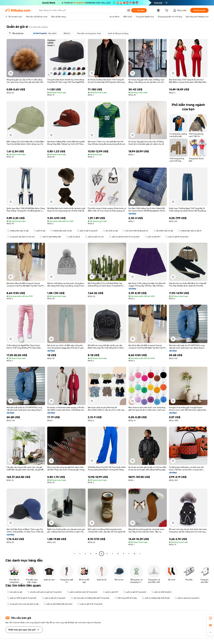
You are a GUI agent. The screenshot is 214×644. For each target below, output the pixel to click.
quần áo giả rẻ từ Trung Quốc (90, 604)
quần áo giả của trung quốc (54, 598)
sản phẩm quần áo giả (163, 231)
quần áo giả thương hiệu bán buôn (58, 604)
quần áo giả (39, 231)
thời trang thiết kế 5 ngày (126, 598)
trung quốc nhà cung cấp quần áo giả (23, 604)
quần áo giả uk (73, 237)
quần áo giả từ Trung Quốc (177, 237)
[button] (129, 10)
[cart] (167, 11)
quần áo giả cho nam (95, 237)
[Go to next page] (140, 554)
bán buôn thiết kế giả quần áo (136, 231)
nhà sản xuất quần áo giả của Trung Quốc (44, 592)
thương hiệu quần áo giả (18, 231)
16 (134, 554)
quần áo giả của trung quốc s (187, 598)
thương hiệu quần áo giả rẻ (190, 231)
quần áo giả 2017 (153, 237)
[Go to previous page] (74, 554)
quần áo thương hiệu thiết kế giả (156, 598)
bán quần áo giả (110, 231)
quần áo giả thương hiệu (50, 237)
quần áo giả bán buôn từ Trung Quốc (124, 237)
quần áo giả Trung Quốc (87, 231)
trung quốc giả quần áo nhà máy (21, 237)
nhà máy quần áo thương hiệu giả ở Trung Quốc (90, 598)
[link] (210, 618)
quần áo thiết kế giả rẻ (161, 592)
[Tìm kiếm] (139, 10)
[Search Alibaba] (82, 10)
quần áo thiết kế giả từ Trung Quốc (22, 598)
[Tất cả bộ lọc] (16, 33)
